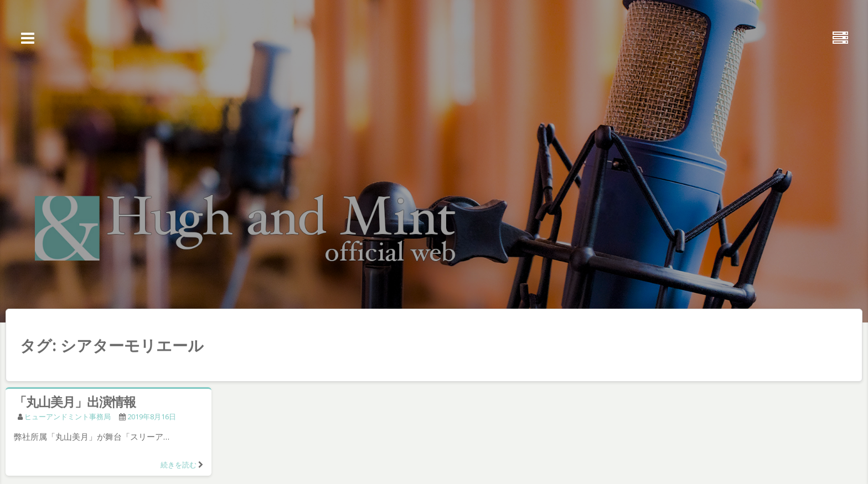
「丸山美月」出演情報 (75, 402)
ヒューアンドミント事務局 (68, 417)
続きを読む (179, 465)
